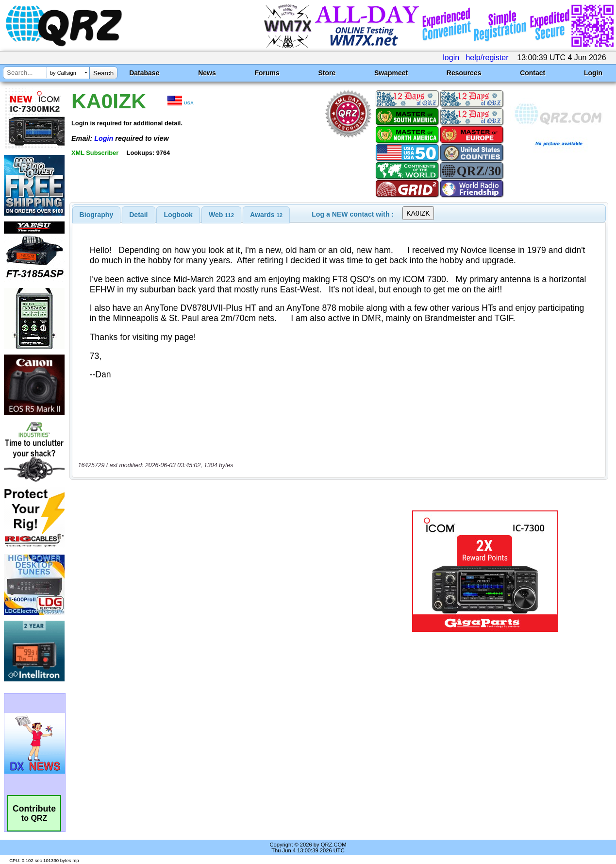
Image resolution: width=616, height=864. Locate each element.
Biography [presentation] (97, 215)
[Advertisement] (223, 571)
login (451, 58)
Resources (464, 73)
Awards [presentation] (266, 215)
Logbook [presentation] (178, 215)
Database (144, 73)
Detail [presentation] (138, 215)
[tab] (97, 215)
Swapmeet (391, 73)
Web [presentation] (221, 215)
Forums (267, 73)
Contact (533, 73)
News (207, 73)
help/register (487, 58)
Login (593, 73)
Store (327, 73)
